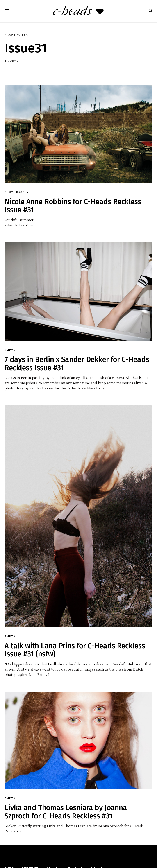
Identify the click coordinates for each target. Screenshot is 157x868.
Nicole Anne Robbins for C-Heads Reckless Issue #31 (73, 206)
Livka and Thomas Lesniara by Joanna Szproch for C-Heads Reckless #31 (66, 812)
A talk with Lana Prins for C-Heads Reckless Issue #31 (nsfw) (75, 650)
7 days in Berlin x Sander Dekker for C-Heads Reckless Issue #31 (77, 364)
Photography (17, 192)
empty (10, 350)
